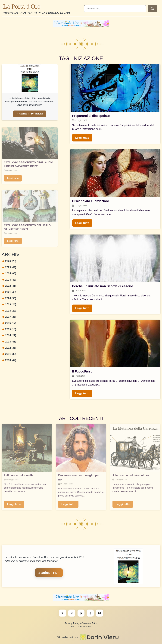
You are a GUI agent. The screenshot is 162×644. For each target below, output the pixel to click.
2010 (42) (9, 360)
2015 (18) (9, 329)
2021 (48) (9, 292)
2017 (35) (9, 317)
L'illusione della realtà (19, 475)
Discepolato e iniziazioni (90, 201)
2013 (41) (9, 342)
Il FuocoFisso (82, 371)
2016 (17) (9, 323)
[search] (115, 9)
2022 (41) (9, 286)
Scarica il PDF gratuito (30, 114)
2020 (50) (9, 298)
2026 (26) (9, 261)
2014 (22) (9, 335)
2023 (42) (9, 280)
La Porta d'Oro (22, 6)
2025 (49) (9, 267)
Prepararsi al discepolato (91, 116)
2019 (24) (9, 304)
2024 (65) (9, 273)
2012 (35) (9, 348)
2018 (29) (9, 311)
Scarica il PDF (49, 573)
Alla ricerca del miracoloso (131, 475)
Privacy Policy (72, 623)
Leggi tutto (13, 178)
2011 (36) (9, 354)
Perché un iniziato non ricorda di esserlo (103, 286)
